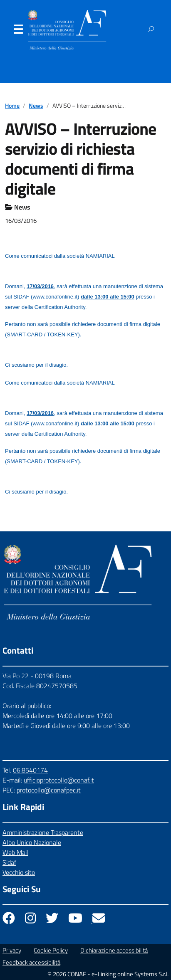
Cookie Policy (51, 950)
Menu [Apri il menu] (18, 31)
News (36, 106)
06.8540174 (30, 770)
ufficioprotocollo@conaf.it (59, 780)
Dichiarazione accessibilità (114, 950)
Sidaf (9, 862)
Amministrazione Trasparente (43, 832)
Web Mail (15, 852)
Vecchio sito (19, 872)
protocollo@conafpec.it (49, 790)
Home (12, 106)
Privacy (12, 950)
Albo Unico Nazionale (32, 842)
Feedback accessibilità (31, 962)
